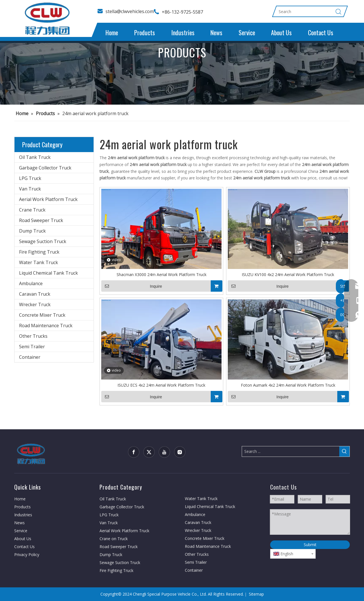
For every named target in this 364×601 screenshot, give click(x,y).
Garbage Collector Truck (45, 168)
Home (112, 32)
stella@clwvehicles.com (130, 11)
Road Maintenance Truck (46, 326)
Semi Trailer (32, 347)
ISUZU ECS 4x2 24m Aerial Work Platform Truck (161, 385)
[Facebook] (134, 452)
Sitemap (256, 594)
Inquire (132, 286)
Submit (310, 545)
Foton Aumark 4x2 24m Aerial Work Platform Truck (288, 385)
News (216, 32)
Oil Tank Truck (35, 157)
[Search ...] (291, 451)
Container (30, 357)
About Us (281, 32)
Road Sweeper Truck (41, 220)
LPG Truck (30, 178)
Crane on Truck (114, 539)
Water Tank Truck (39, 262)
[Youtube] (164, 452)
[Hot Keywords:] (344, 451)
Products (145, 32)
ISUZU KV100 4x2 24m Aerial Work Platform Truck (288, 274)
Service (247, 32)
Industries (183, 32)
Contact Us (321, 32)
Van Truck (30, 189)
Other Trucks (33, 336)
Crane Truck (32, 210)
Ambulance (31, 283)
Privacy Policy (27, 555)
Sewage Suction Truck (43, 241)
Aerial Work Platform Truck (48, 199)
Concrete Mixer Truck (42, 315)
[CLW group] (31, 454)
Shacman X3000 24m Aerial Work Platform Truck (162, 274)
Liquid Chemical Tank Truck (48, 273)
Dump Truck (32, 231)
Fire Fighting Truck (39, 252)
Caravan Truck (35, 294)
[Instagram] (180, 452)
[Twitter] (149, 452)
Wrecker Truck (35, 304)
